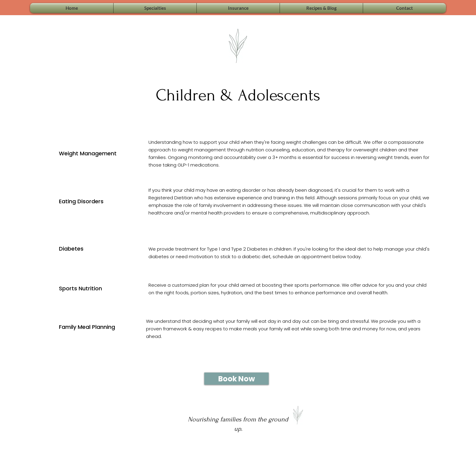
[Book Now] (236, 379)
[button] (155, 8)
